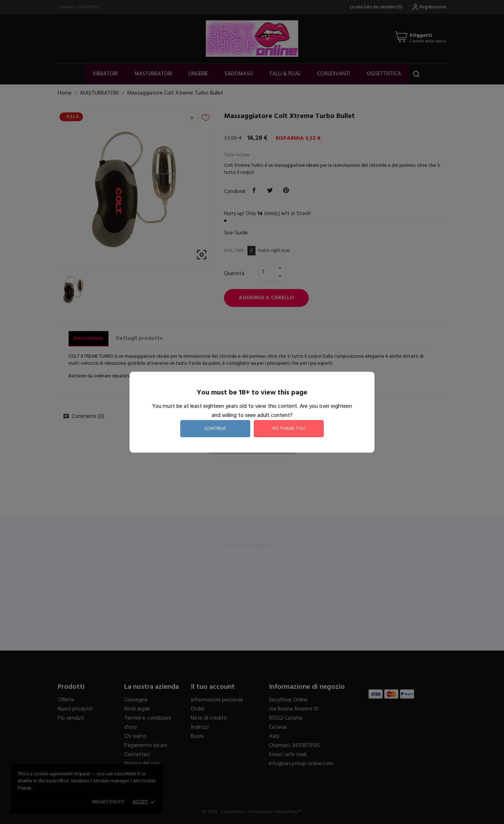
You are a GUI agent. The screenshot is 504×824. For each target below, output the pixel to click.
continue (215, 429)
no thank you (289, 429)
